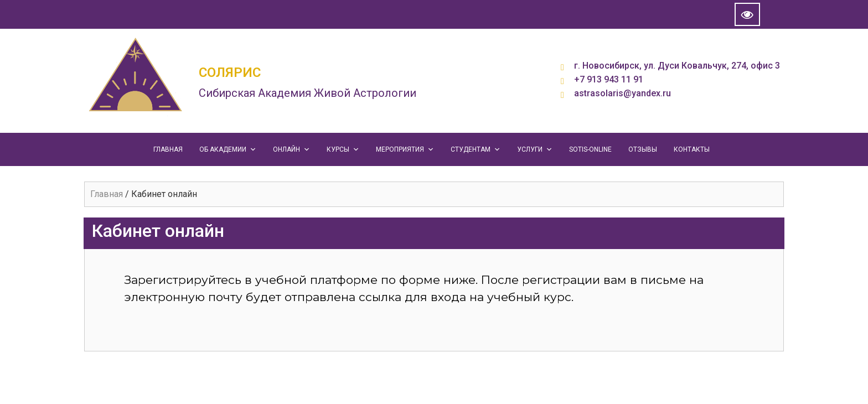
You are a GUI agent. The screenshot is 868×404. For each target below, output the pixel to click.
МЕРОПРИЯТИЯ (405, 149)
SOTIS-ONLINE (590, 149)
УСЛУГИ (535, 149)
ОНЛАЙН (291, 149)
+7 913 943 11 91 (609, 79)
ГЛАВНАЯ (168, 149)
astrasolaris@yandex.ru (622, 93)
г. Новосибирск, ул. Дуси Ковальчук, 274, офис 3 (677, 66)
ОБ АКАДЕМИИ (228, 149)
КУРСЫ (343, 149)
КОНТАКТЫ (692, 149)
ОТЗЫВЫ (643, 149)
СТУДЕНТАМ (476, 149)
